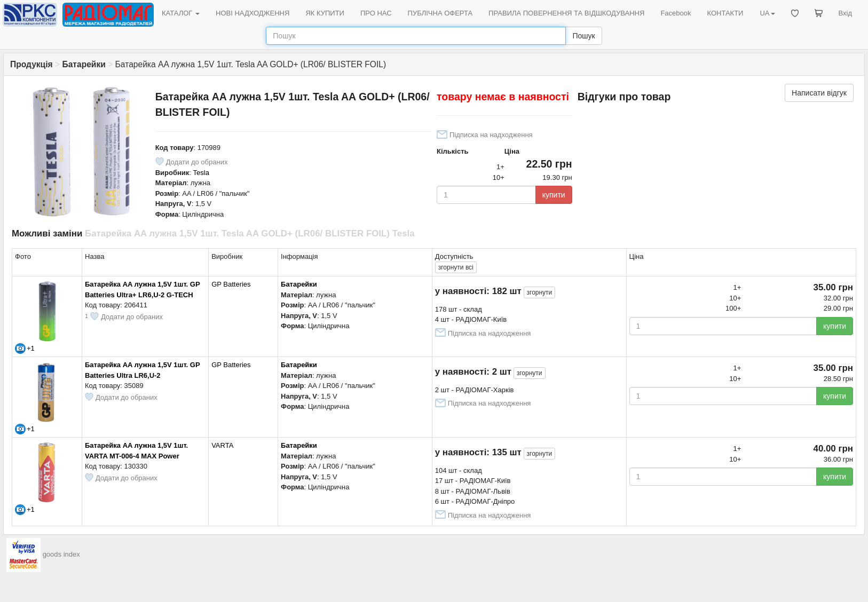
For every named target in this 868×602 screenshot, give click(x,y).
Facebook (676, 13)
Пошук (583, 36)
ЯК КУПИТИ (325, 13)
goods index (61, 555)
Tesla (201, 173)
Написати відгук (819, 93)
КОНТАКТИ (725, 13)
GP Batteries (231, 284)
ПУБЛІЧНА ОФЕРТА (440, 13)
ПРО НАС (376, 13)
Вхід (846, 13)
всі (456, 267)
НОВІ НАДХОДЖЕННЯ (252, 13)
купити (554, 195)
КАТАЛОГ (181, 13)
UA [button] (767, 13)
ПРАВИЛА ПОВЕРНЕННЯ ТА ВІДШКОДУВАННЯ (566, 13)
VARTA (222, 445)
